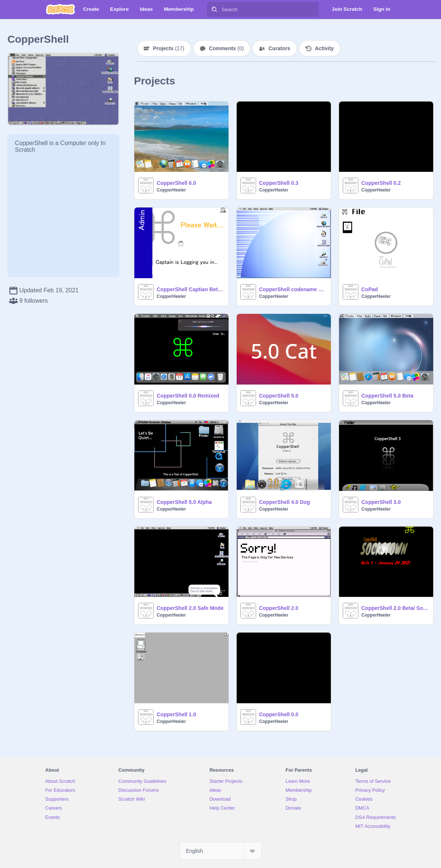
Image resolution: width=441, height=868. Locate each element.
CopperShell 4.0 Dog (285, 502)
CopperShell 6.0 (176, 183)
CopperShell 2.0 (279, 608)
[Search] (214, 9)
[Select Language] (221, 851)
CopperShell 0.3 (279, 183)
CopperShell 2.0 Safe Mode (190, 608)
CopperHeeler (171, 190)
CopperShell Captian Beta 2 (190, 289)
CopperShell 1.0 (176, 714)
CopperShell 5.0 (279, 396)
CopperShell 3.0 (381, 502)
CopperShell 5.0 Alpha (184, 502)
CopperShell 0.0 (279, 714)
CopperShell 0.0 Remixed (188, 396)
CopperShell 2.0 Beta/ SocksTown (395, 608)
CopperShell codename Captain (293, 289)
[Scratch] (60, 9)
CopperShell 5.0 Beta (387, 396)
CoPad (370, 289)
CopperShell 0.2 (381, 183)
